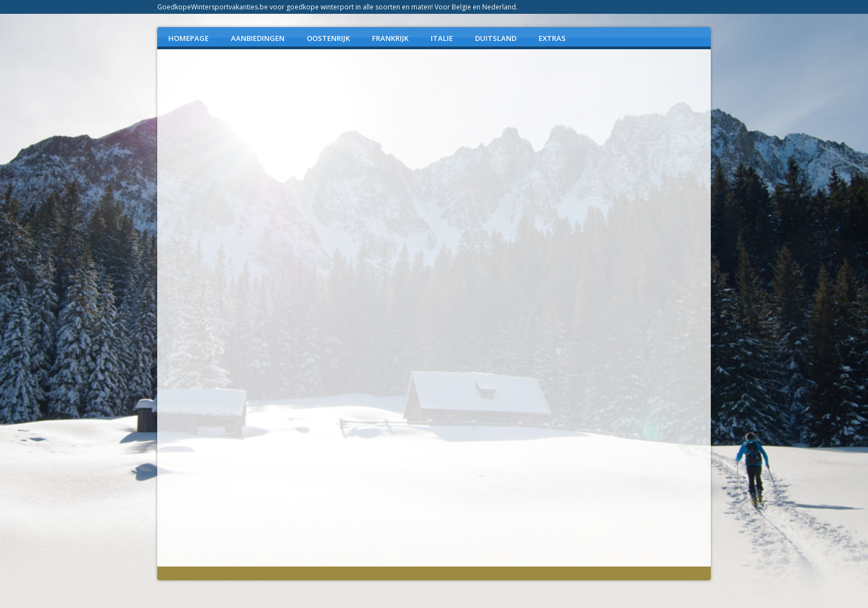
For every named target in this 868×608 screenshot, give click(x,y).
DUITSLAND (496, 38)
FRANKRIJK (390, 38)
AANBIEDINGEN (258, 38)
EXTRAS (552, 38)
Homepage (188, 38)
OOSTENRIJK (328, 38)
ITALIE (442, 38)
